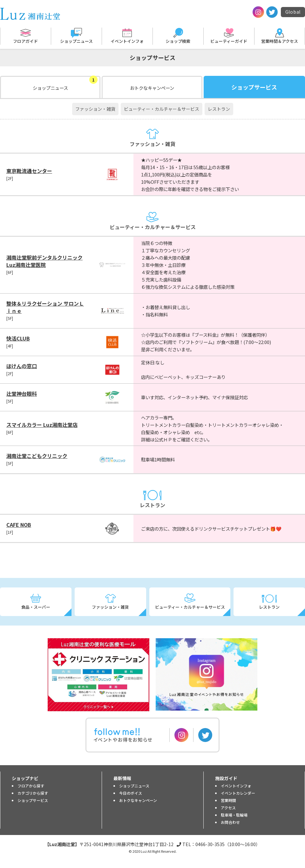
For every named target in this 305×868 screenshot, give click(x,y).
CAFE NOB (19, 525)
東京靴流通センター (29, 171)
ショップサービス (33, 800)
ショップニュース (76, 41)
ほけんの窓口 (22, 366)
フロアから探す (31, 786)
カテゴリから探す (33, 793)
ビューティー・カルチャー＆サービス (162, 109)
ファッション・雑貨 (95, 109)
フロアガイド (25, 41)
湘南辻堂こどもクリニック (37, 456)
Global (293, 12)
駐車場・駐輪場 (234, 815)
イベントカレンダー (238, 793)
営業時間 (228, 800)
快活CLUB (18, 338)
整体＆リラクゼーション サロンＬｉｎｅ (45, 307)
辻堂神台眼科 (22, 394)
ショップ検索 (178, 41)
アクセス (228, 808)
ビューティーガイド (229, 41)
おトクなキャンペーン (152, 88)
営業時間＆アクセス (280, 41)
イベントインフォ (127, 41)
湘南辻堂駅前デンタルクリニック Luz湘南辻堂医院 (44, 261)
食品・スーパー (36, 607)
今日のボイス (131, 793)
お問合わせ (230, 822)
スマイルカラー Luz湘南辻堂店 (42, 425)
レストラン (219, 109)
